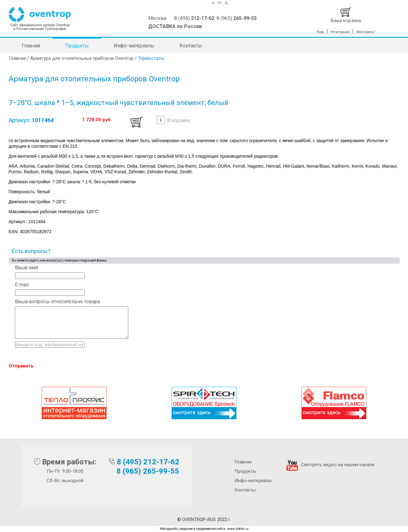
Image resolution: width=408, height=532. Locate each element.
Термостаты (151, 58)
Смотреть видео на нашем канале (329, 465)
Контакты (191, 46)
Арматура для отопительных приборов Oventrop (82, 58)
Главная (31, 46)
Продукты (77, 46)
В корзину (179, 120)
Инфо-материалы (134, 46)
